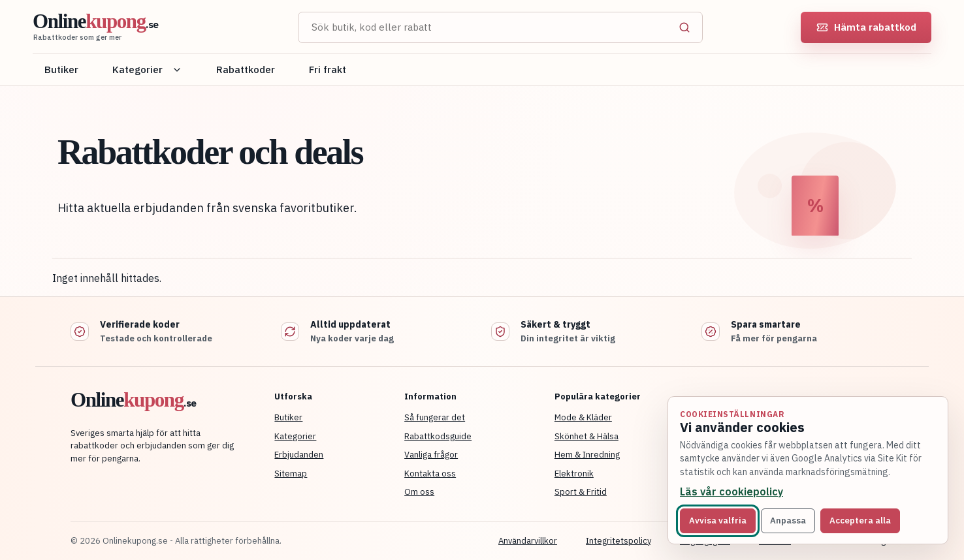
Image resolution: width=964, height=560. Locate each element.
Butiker (61, 70)
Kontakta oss (430, 474)
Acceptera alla (860, 521)
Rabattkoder (246, 70)
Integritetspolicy (619, 541)
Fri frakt (328, 70)
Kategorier (147, 70)
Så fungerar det (435, 417)
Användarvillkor (528, 541)
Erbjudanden (299, 455)
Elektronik (574, 474)
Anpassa (788, 521)
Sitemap (291, 474)
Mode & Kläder (583, 417)
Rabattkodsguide (438, 436)
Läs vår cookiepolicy (731, 491)
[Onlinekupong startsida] (150, 27)
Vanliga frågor (431, 455)
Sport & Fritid (581, 492)
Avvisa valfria (718, 521)
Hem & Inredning (587, 455)
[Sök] (684, 27)
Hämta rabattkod (866, 27)
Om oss (419, 492)
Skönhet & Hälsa (586, 436)
